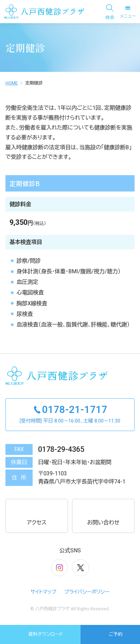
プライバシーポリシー (87, 592)
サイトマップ (43, 592)
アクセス (37, 516)
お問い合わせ (103, 516)
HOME (12, 83)
